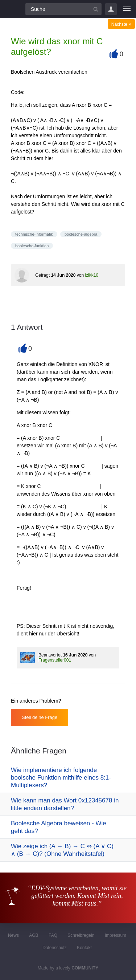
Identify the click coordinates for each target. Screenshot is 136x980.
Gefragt (42, 275)
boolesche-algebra (81, 234)
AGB (34, 935)
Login (111, 9)
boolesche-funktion (32, 246)
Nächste (121, 24)
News (13, 935)
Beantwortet (50, 655)
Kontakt (84, 948)
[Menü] (127, 9)
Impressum (116, 935)
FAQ (53, 935)
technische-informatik (34, 234)
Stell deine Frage (40, 717)
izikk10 (92, 275)
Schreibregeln (81, 935)
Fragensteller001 (55, 660)
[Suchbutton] (96, 9)
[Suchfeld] (63, 9)
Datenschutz (55, 948)
